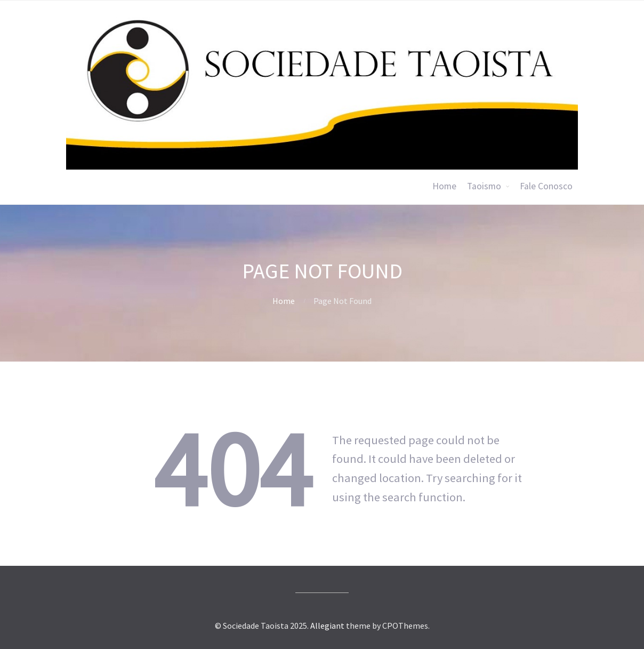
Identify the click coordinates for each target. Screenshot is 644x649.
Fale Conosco (546, 186)
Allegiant (327, 626)
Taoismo (484, 186)
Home (444, 186)
